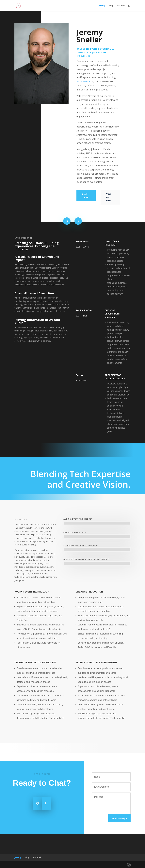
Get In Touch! (86, 196)
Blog (111, 6)
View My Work (109, 197)
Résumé (121, 6)
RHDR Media (83, 81)
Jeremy (102, 6)
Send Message (119, 818)
